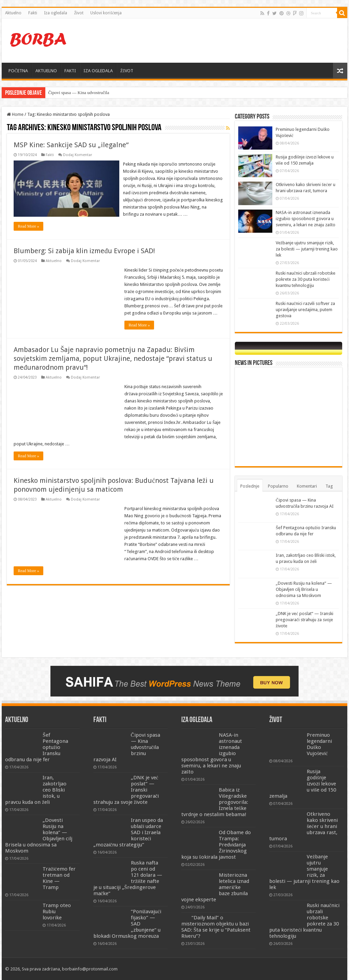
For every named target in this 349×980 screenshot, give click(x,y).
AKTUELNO (46, 71)
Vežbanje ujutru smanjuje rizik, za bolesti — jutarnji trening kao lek (307, 249)
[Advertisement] (218, 41)
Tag (329, 486)
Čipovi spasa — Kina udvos (73, 93)
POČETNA (18, 71)
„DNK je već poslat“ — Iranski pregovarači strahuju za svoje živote (305, 620)
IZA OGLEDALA (98, 71)
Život (79, 13)
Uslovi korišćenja (106, 13)
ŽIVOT (127, 71)
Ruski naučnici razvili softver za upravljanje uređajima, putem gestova (305, 310)
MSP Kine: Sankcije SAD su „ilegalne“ (71, 145)
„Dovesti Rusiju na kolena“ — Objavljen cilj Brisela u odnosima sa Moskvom (304, 589)
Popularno (278, 486)
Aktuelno (13, 13)
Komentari (307, 486)
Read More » (28, 233)
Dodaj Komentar (78, 155)
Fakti (33, 13)
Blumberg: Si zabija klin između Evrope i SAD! (84, 258)
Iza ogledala (56, 13)
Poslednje (250, 486)
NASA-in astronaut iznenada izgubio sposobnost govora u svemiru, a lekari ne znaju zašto (306, 219)
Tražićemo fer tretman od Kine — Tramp (59, 878)
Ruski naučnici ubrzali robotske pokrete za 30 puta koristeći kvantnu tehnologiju (306, 279)
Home (15, 114)
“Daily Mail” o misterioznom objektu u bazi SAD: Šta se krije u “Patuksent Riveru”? (216, 927)
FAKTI (70, 71)
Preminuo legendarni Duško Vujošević (319, 744)
